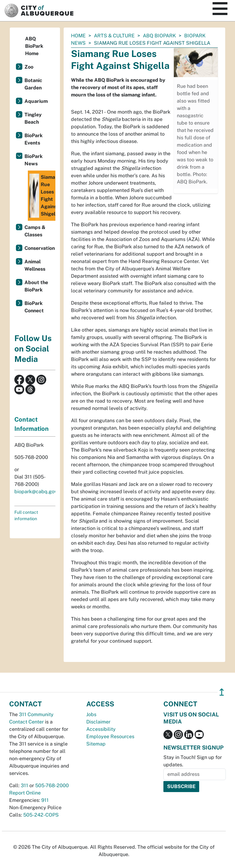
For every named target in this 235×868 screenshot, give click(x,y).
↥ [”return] (222, 692)
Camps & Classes (35, 231)
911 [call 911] (45, 800)
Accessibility (101, 729)
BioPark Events (34, 139)
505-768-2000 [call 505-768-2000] (52, 785)
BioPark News (34, 160)
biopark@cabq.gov (36, 492)
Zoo (29, 67)
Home (78, 36)
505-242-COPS (41, 815)
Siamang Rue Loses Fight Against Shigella (42, 196)
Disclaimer (98, 722)
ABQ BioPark (159, 36)
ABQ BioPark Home (34, 46)
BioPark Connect (34, 307)
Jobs (91, 714)
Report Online (25, 793)
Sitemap (96, 744)
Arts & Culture (114, 36)
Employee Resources (110, 736)
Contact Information (32, 424)
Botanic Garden (33, 84)
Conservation (40, 248)
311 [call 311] (24, 785)
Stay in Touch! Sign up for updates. (193, 761)
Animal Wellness (35, 265)
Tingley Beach (33, 118)
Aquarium (36, 101)
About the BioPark (36, 286)
